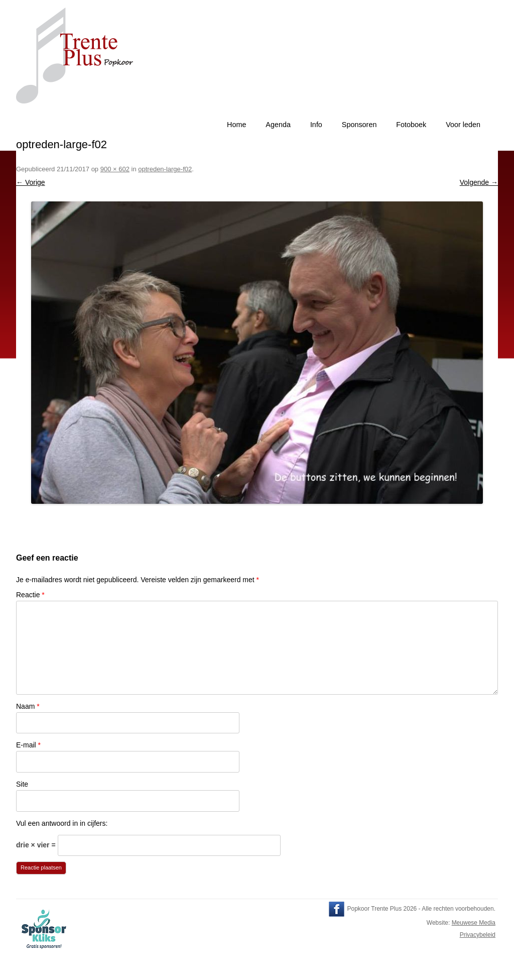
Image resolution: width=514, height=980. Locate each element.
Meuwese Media (474, 923)
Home (236, 125)
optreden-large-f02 (165, 169)
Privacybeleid (478, 935)
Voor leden (463, 125)
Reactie (30, 595)
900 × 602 (115, 169)
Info (316, 125)
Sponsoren (359, 125)
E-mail (28, 745)
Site (22, 784)
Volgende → (479, 182)
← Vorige (31, 182)
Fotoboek (411, 125)
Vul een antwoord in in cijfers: (62, 823)
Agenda (278, 125)
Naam (28, 706)
